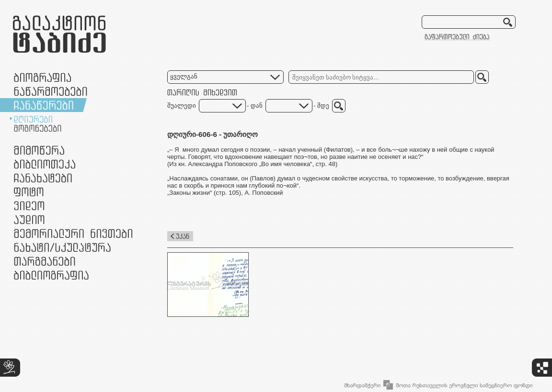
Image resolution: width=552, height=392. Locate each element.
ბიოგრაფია (42, 77)
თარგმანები (45, 261)
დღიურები (33, 119)
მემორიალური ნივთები (73, 233)
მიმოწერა (39, 150)
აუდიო (29, 219)
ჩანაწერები (44, 105)
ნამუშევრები (62, 247)
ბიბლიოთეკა (45, 164)
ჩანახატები (43, 178)
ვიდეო (29, 206)
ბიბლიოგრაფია (51, 275)
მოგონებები (38, 128)
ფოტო (29, 192)
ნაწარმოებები (51, 91)
